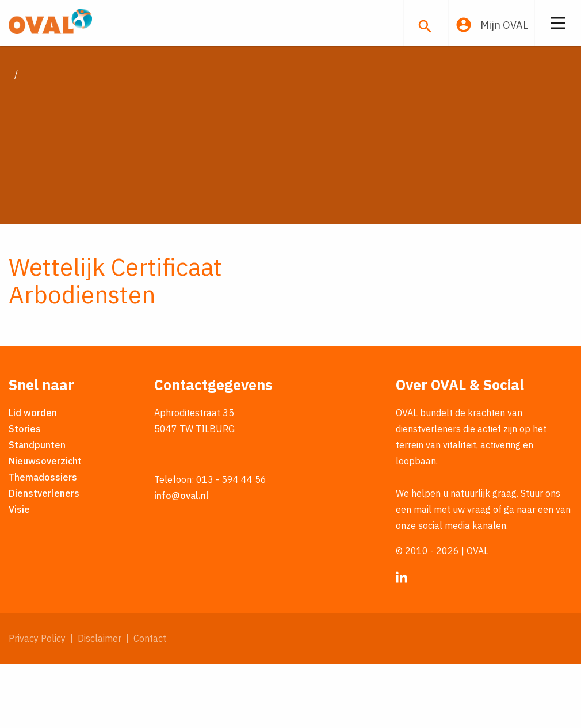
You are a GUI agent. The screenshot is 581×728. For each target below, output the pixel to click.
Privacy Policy (37, 702)
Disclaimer (100, 702)
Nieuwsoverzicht (45, 525)
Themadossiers (43, 541)
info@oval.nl (181, 559)
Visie (19, 573)
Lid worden (33, 477)
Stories (25, 493)
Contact (150, 702)
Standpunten (37, 509)
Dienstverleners (44, 557)
